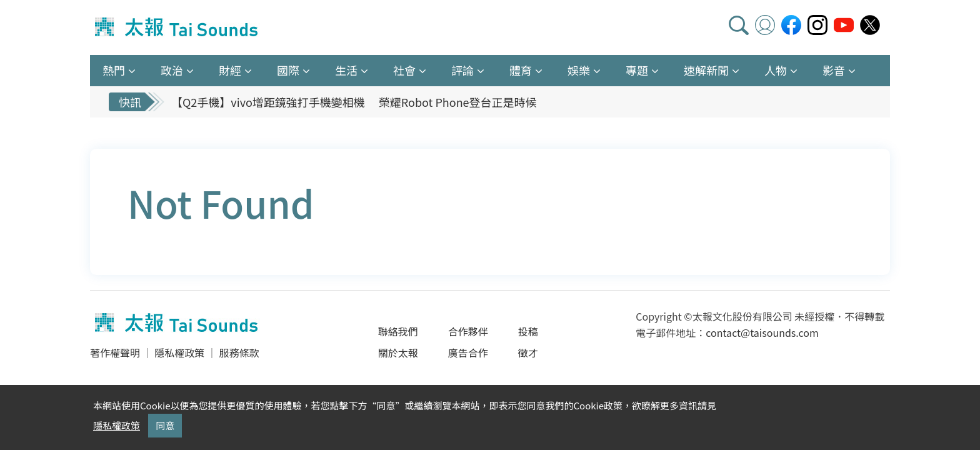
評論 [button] (462, 70)
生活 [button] (346, 70)
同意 (165, 425)
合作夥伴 (468, 331)
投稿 (528, 331)
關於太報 (398, 352)
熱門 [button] (114, 70)
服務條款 (239, 352)
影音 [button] (834, 70)
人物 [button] (776, 70)
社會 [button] (404, 70)
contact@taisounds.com (762, 332)
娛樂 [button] (579, 70)
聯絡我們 (398, 331)
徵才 (528, 352)
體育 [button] (521, 70)
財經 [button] (230, 70)
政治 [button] (172, 70)
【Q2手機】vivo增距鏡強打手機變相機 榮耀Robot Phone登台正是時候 (354, 102)
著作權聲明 (115, 352)
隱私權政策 (179, 352)
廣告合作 (468, 352)
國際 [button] (288, 70)
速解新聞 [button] (706, 70)
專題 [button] (637, 70)
